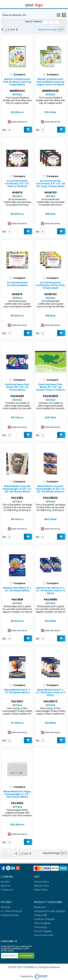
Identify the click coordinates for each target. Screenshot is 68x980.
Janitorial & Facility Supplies (50, 911)
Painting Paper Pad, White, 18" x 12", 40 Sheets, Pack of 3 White (51, 387)
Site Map (5, 907)
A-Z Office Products (11, 911)
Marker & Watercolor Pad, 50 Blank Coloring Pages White (17, 82)
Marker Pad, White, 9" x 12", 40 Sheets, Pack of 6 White (50, 591)
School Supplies (43, 931)
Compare (63, 23)
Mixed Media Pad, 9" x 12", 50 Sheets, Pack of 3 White (51, 692)
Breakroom (40, 907)
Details (17, 95)
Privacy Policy (42, 882)
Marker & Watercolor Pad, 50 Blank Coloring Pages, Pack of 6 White (50, 82)
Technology (41, 927)
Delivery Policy (42, 886)
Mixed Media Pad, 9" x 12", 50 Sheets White (17, 691)
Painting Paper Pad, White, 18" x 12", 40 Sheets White (17, 387)
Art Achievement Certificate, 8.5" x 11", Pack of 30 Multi (17, 183)
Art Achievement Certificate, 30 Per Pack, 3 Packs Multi (50, 285)
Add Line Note (19, 122)
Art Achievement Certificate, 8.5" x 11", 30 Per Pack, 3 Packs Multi (51, 183)
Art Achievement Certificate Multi (17, 284)
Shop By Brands (10, 915)
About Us (6, 886)
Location (6, 882)
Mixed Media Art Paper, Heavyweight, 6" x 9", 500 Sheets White (17, 794)
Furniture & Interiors (45, 919)
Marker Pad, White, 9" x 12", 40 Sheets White (17, 589)
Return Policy (41, 890)
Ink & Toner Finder (44, 935)
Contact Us (7, 890)
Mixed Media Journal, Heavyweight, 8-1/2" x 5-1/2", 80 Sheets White (17, 489)
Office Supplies (42, 923)
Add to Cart (28, 130)
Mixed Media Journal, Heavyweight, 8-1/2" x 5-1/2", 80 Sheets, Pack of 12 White (51, 490)
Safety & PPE (41, 915)
